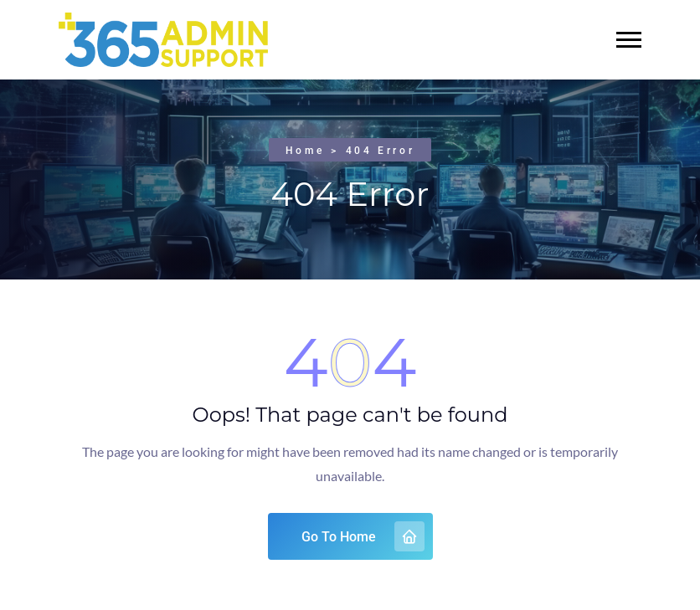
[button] (629, 40)
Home (305, 151)
